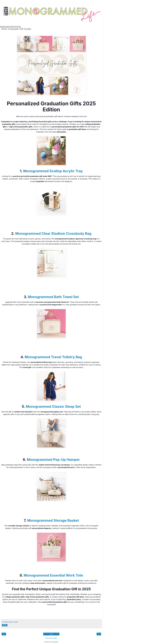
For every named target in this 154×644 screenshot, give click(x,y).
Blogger (55, 642)
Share (5, 625)
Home (51, 634)
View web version (51, 638)
